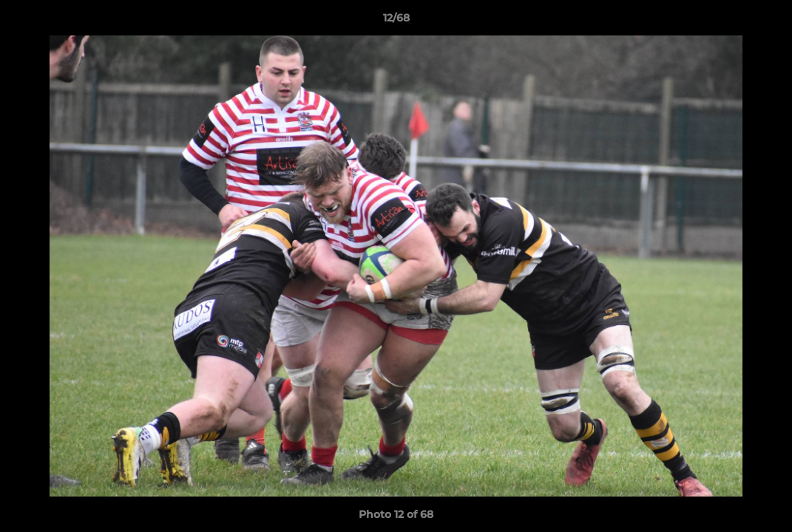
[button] (765, 21)
